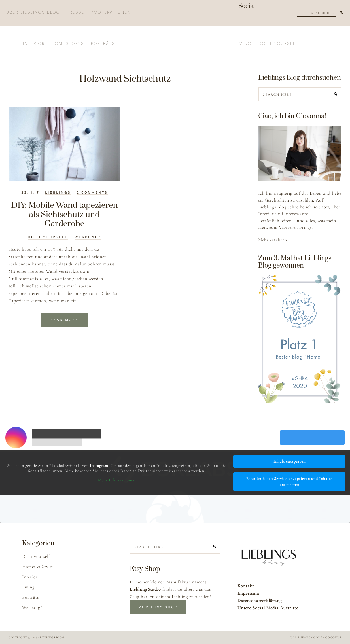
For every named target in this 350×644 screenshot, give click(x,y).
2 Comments (92, 192)
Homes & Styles (38, 567)
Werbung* (88, 237)
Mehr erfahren (273, 240)
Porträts (30, 597)
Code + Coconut (327, 637)
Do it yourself (48, 237)
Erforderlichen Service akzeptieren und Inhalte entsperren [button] (289, 482)
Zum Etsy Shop (158, 607)
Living (28, 587)
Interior (30, 577)
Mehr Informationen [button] (117, 480)
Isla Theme (299, 637)
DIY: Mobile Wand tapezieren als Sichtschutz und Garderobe (64, 215)
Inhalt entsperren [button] (289, 461)
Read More (64, 320)
